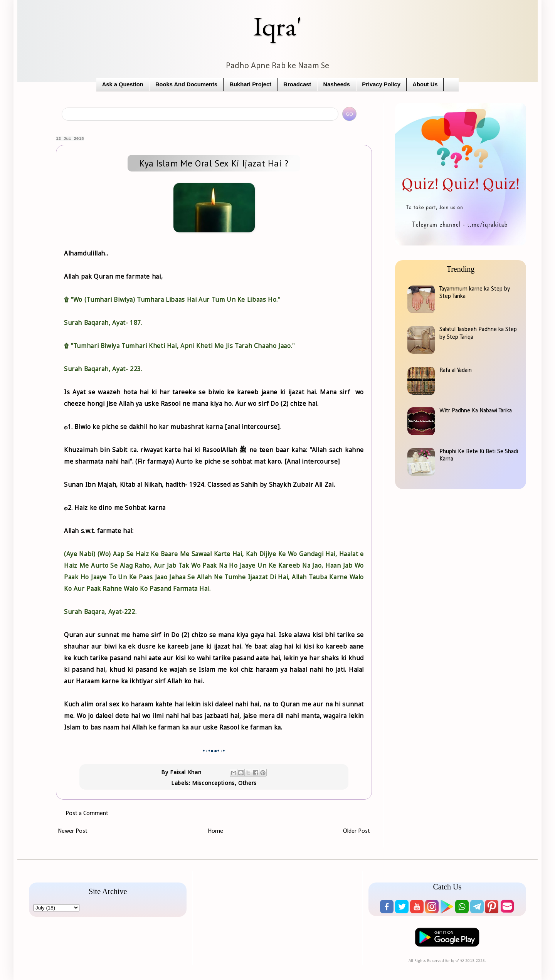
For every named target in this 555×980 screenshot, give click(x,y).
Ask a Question (123, 84)
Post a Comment (87, 814)
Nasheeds (337, 84)
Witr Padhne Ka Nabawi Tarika (476, 411)
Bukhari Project (250, 84)
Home (215, 831)
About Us (425, 84)
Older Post (357, 831)
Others (247, 783)
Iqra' (277, 26)
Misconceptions (213, 783)
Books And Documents (186, 84)
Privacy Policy (381, 84)
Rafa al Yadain (456, 370)
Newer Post (73, 831)
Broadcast (297, 84)
